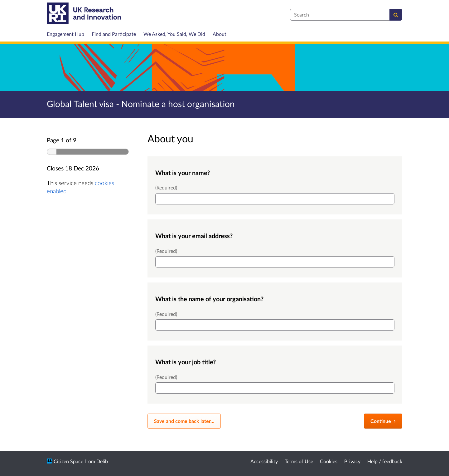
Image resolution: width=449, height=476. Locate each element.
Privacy (352, 461)
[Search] (396, 15)
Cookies (329, 461)
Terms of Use (299, 461)
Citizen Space (68, 461)
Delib (102, 461)
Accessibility (264, 461)
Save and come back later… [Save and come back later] (184, 421)
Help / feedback (385, 461)
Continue (383, 421)
